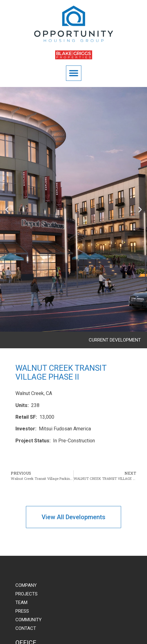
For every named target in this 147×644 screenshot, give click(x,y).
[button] (74, 73)
